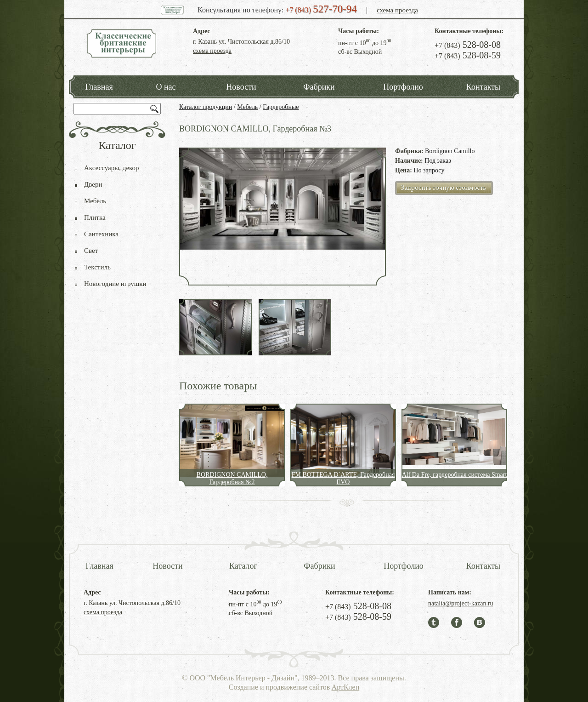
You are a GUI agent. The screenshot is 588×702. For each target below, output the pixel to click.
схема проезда (397, 10)
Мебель (247, 107)
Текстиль (97, 267)
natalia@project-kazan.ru (461, 603)
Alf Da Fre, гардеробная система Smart (455, 475)
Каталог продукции (206, 107)
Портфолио (403, 87)
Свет (91, 251)
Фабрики (319, 87)
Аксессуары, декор (112, 168)
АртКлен (346, 687)
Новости (241, 87)
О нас (166, 87)
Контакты (483, 87)
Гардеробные (281, 107)
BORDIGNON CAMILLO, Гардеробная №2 (232, 478)
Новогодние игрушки (115, 284)
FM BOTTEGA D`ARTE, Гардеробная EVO (343, 478)
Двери (93, 184)
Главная (99, 87)
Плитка (95, 217)
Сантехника (101, 234)
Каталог (243, 566)
